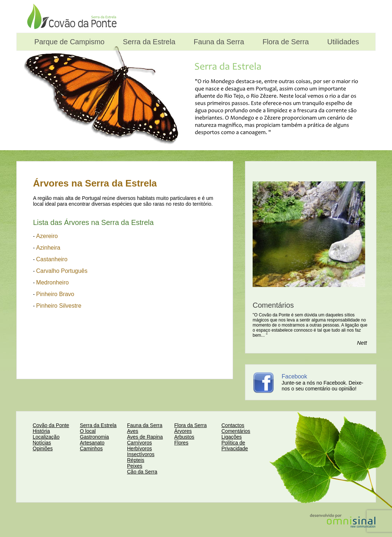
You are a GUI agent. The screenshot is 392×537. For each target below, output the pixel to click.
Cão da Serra (142, 472)
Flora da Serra (190, 425)
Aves (133, 431)
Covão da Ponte (51, 425)
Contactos (233, 425)
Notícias (42, 443)
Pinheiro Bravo (55, 294)
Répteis (136, 460)
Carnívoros (139, 443)
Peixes (135, 466)
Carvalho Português (62, 271)
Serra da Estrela (148, 42)
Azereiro (47, 236)
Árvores (183, 431)
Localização (46, 437)
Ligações (232, 437)
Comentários (236, 431)
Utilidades (342, 42)
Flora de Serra (285, 42)
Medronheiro (53, 282)
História (41, 431)
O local (88, 431)
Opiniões (43, 448)
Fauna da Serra (218, 42)
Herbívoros (139, 448)
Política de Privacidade (235, 446)
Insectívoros (141, 454)
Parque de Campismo (68, 42)
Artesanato (92, 443)
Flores (181, 443)
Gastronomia (94, 437)
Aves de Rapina (145, 437)
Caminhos (91, 448)
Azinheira (48, 248)
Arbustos (184, 437)
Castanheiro (52, 259)
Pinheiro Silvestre (59, 306)
